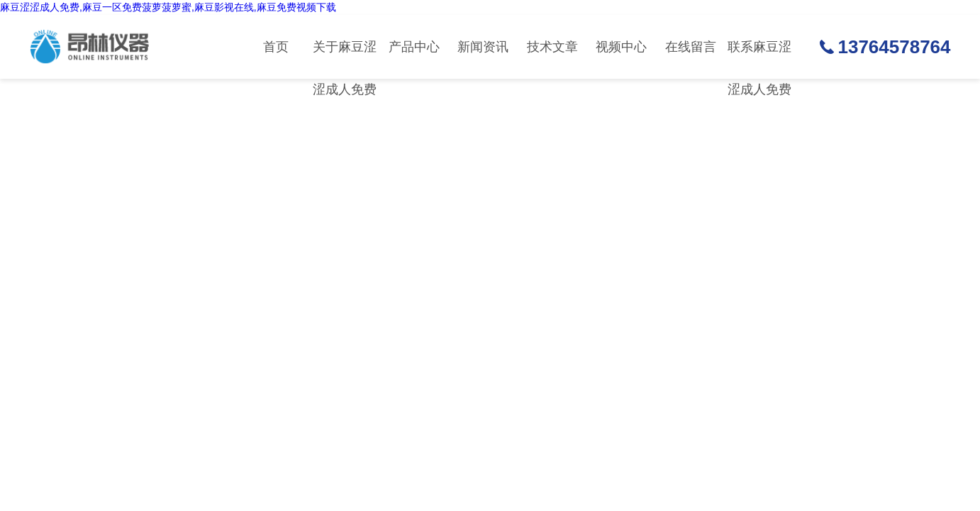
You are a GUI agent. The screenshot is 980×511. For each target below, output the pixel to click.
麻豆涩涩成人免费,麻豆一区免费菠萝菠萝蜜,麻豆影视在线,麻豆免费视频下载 (168, 7)
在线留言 (691, 47)
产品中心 (414, 47)
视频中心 (621, 47)
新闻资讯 (483, 47)
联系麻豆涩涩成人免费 (759, 59)
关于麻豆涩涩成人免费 (345, 59)
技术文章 (552, 47)
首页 (276, 47)
